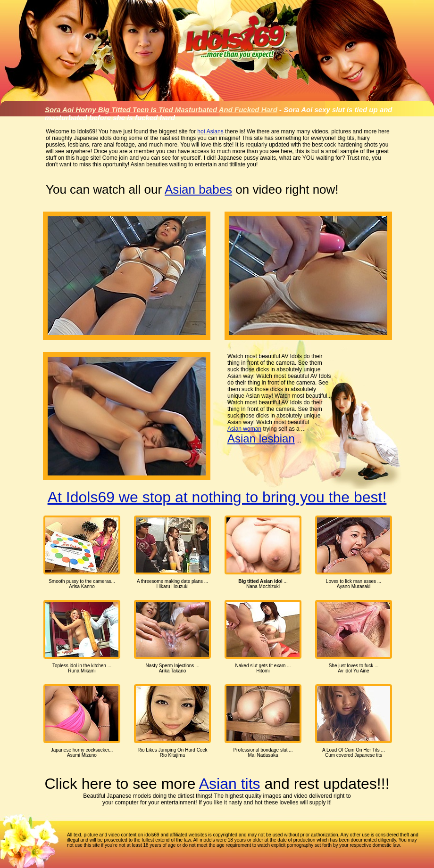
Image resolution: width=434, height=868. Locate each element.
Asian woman (244, 429)
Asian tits (230, 784)
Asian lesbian (261, 438)
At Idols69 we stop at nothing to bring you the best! (217, 497)
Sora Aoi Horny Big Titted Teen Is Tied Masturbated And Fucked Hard (161, 110)
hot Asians (211, 131)
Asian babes (198, 189)
